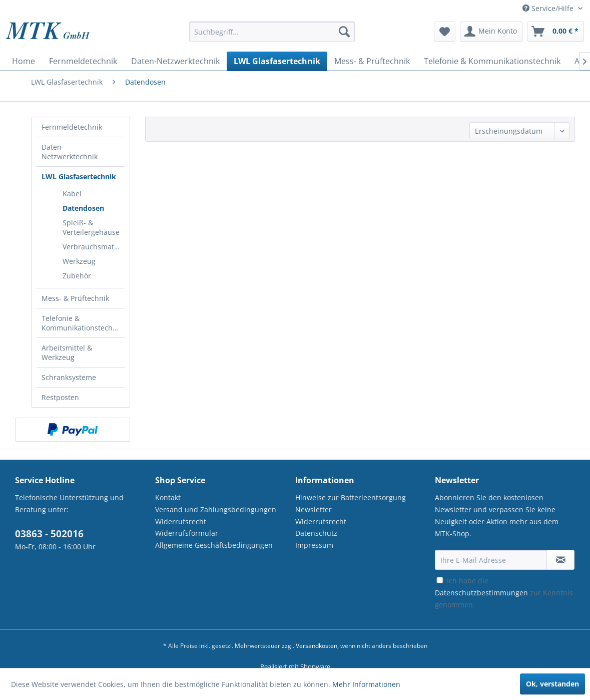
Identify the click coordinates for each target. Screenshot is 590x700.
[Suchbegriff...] (272, 32)
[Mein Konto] (491, 32)
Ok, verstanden (552, 684)
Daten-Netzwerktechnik (70, 152)
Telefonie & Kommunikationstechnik (82, 323)
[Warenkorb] (555, 32)
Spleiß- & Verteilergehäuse (91, 227)
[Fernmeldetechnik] (83, 61)
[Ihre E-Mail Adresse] (491, 560)
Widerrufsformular (187, 533)
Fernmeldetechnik (72, 127)
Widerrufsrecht (181, 521)
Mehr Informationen (366, 684)
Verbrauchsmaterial (94, 247)
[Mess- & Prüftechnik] (372, 61)
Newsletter (314, 509)
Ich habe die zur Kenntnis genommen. (504, 593)
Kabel (72, 194)
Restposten (60, 397)
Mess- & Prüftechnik (75, 298)
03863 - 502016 (49, 534)
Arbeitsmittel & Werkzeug (67, 353)
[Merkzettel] (445, 32)
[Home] (24, 61)
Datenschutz (316, 533)
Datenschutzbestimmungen (481, 593)
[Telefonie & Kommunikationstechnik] (492, 61)
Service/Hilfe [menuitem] (549, 8)
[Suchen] (344, 32)
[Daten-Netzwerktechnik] (175, 61)
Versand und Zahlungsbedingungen (216, 509)
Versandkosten (317, 646)
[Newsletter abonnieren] (560, 560)
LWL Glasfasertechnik (79, 177)
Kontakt (168, 497)
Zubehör (77, 276)
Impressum (314, 545)
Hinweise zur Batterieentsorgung (351, 497)
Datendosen (83, 208)
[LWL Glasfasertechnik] (277, 61)
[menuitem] (272, 36)
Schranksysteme (69, 377)
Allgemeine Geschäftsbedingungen (214, 545)
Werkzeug (79, 261)
